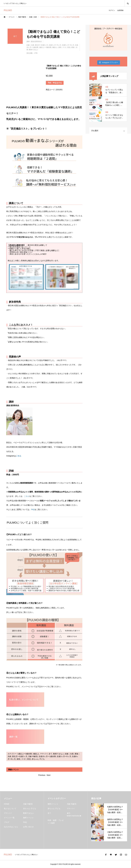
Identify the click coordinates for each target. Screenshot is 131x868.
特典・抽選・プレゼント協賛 (56, 822)
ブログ (7, 822)
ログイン (112, 10)
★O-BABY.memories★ (74, 814)
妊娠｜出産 (30, 45)
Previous (42, 775)
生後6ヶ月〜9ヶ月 (68, 45)
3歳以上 (55, 47)
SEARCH (128, 3)
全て (50, 754)
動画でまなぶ (33, 50)
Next (49, 775)
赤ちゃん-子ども (38, 759)
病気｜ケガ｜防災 (64, 47)
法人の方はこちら (11, 827)
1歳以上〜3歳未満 (45, 47)
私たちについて (10, 809)
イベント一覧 (9, 818)
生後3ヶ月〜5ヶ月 (55, 45)
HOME (7, 804)
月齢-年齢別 (33, 756)
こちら (19, 456)
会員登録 (120, 10)
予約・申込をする (55, 83)
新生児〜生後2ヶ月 (41, 45)
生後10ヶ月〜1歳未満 (47, 756)
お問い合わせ (28, 827)
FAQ (33, 509)
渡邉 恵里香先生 (36, 42)
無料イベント (28, 818)
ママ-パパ (44, 754)
